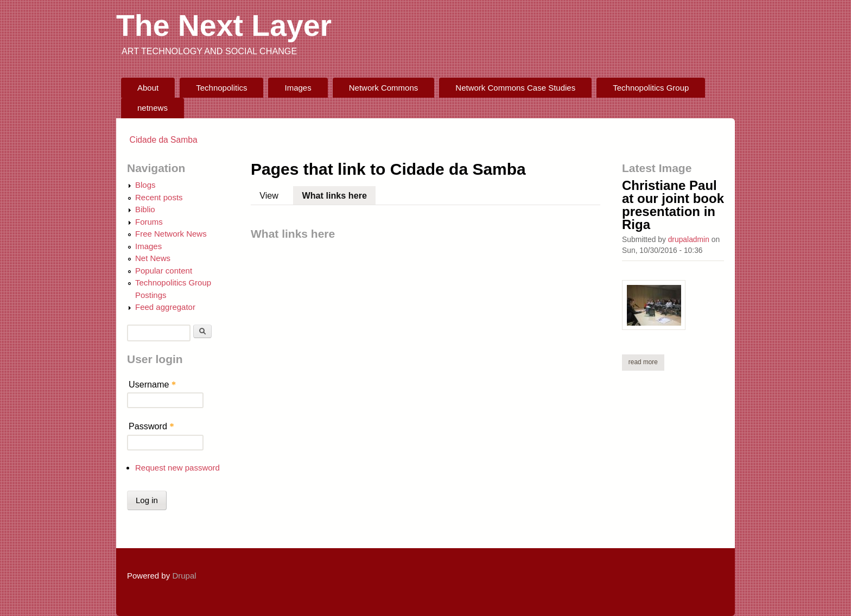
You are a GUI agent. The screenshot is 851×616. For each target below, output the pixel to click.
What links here (339, 193)
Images (298, 88)
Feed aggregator (165, 307)
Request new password (177, 468)
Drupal (184, 576)
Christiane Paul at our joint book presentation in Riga (673, 205)
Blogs (145, 185)
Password (151, 426)
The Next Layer (224, 26)
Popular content (164, 271)
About (148, 88)
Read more (646, 362)
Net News (153, 258)
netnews (153, 108)
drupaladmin (689, 239)
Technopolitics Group (651, 88)
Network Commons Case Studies (515, 88)
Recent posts (159, 197)
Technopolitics (221, 88)
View (269, 195)
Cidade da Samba (164, 140)
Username (152, 384)
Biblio (145, 209)
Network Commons (384, 88)
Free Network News (171, 234)
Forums (149, 222)
